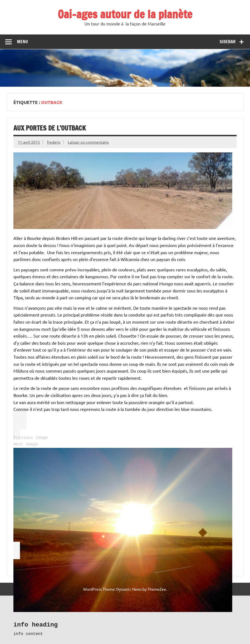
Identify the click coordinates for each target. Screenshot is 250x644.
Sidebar (228, 42)
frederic (54, 142)
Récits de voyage (32, 617)
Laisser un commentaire (88, 142)
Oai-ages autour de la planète (125, 14)
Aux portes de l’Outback (50, 128)
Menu (22, 42)
